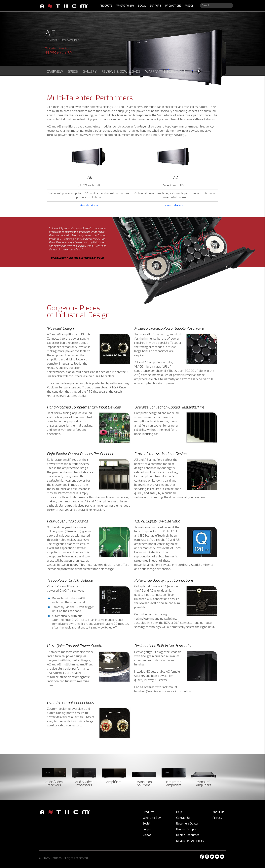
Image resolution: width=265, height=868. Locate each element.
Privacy (217, 818)
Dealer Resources (188, 835)
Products (149, 812)
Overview (55, 71)
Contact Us (183, 818)
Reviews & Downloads (121, 71)
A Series (52, 40)
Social (146, 824)
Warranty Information (165, 71)
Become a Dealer (187, 824)
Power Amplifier (70, 40)
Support (148, 829)
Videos (147, 835)
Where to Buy (152, 818)
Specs (73, 71)
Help (179, 812)
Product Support (187, 829)
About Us (218, 812)
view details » (89, 205)
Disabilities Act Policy (190, 841)
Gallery (90, 71)
